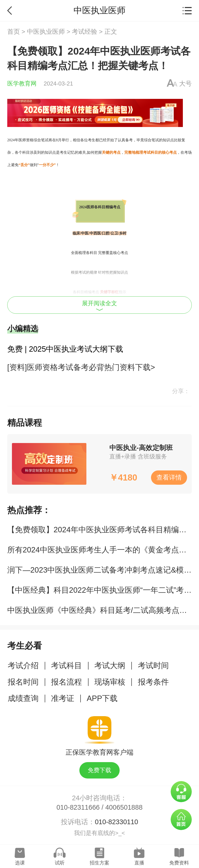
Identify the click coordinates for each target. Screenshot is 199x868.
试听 (60, 863)
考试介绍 (23, 665)
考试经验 (85, 32)
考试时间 (153, 665)
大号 (185, 84)
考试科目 (66, 665)
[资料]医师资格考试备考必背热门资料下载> (81, 367)
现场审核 (110, 682)
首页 (14, 32)
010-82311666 (78, 807)
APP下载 (102, 698)
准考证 (63, 698)
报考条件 (153, 682)
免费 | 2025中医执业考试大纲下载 (65, 349)
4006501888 (124, 807)
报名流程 (66, 682)
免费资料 (179, 863)
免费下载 (99, 770)
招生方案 (99, 863)
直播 (139, 863)
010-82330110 (116, 822)
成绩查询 (23, 698)
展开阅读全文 (99, 305)
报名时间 (23, 682)
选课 (20, 863)
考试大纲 (110, 665)
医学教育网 (22, 84)
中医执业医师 (46, 32)
